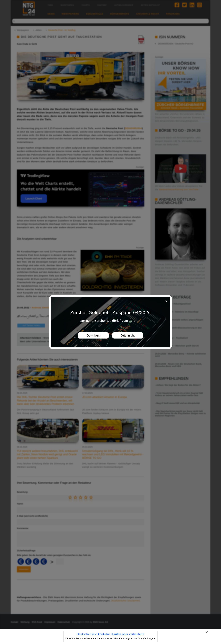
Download (93, 335)
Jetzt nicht (128, 335)
